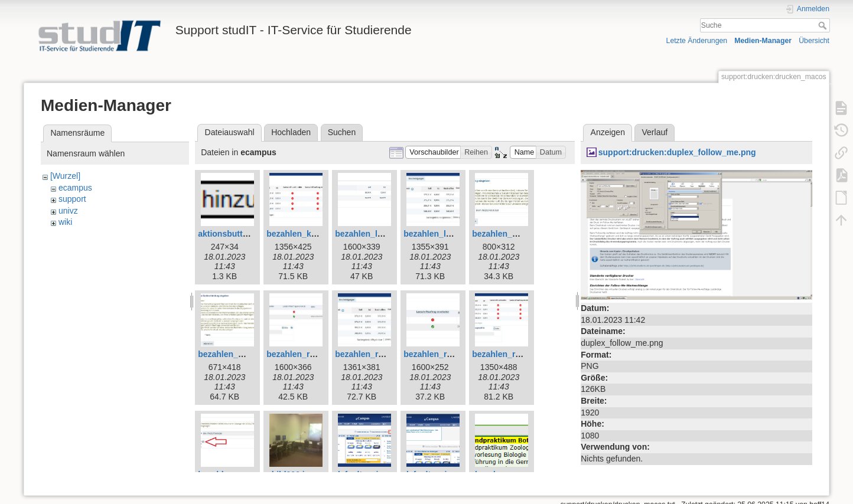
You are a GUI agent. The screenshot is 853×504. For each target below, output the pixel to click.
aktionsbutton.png (234, 234)
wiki (65, 222)
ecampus (75, 188)
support (72, 199)
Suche (824, 25)
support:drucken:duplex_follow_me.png (677, 152)
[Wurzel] (65, 176)
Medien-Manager (763, 41)
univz (68, 211)
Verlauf (655, 132)
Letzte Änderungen (697, 41)
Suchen (342, 132)
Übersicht (814, 41)
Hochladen (291, 132)
